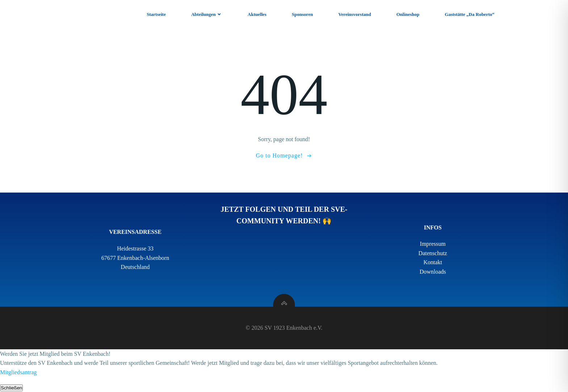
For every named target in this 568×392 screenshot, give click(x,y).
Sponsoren (302, 14)
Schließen (11, 388)
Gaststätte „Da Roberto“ (470, 14)
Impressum (433, 244)
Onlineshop (408, 14)
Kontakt (433, 262)
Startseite (156, 14)
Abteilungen (207, 14)
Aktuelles (257, 14)
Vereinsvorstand (355, 14)
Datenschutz (433, 253)
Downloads (433, 272)
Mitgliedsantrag (18, 372)
